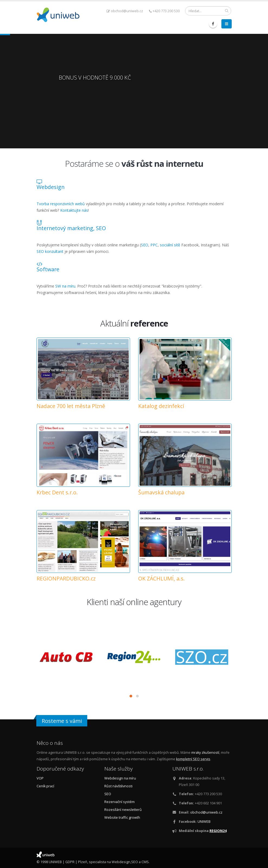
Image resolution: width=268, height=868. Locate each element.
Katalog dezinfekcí (161, 406)
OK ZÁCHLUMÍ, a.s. (162, 578)
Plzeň (83, 862)
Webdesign (51, 187)
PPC (154, 245)
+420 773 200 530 (164, 11)
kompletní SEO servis (193, 759)
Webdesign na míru (120, 778)
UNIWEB (204, 822)
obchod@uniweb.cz (125, 11)
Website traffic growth (122, 818)
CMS (145, 862)
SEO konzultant (50, 251)
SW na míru (65, 286)
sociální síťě (170, 245)
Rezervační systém (120, 802)
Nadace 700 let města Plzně (71, 406)
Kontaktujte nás (74, 210)
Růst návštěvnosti (118, 786)
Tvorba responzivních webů (61, 204)
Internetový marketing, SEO (71, 228)
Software (48, 269)
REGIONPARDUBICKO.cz (66, 578)
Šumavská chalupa (161, 492)
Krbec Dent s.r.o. (57, 492)
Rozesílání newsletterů (123, 810)
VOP (40, 778)
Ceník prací (45, 786)
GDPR (70, 862)
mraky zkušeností (205, 753)
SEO (145, 245)
